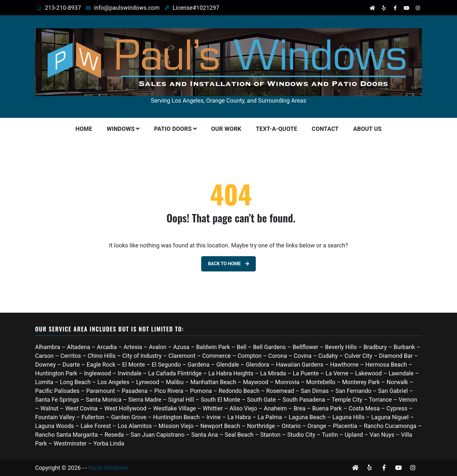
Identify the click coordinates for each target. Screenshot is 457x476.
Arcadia (107, 347)
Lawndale (401, 373)
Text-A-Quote (277, 129)
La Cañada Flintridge (175, 373)
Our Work (226, 129)
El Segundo (166, 364)
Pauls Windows (108, 468)
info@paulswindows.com (118, 8)
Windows (121, 129)
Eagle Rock (101, 364)
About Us (367, 129)
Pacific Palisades (57, 391)
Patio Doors (173, 129)
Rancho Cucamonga (390, 426)
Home (84, 129)
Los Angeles (113, 382)
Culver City (358, 356)
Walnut (49, 408)
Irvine (214, 417)
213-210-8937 (54, 8)
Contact (325, 129)
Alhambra (48, 347)
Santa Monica (104, 400)
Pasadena (135, 391)
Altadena (78, 347)
